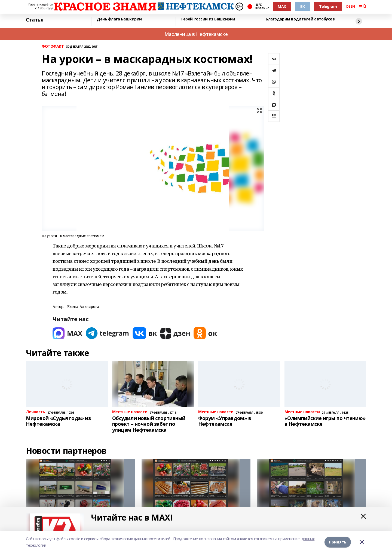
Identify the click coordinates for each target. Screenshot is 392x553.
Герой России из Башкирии (208, 19)
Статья (35, 20)
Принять (338, 542)
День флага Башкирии (119, 19)
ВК (303, 6)
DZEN (351, 7)
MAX (282, 6)
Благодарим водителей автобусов (300, 19)
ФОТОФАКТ (53, 46)
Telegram (328, 6)
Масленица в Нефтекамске (196, 34)
